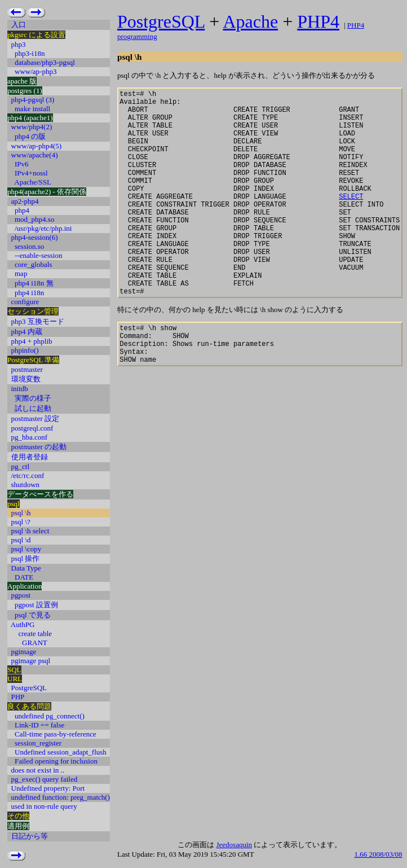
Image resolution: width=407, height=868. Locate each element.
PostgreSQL (161, 21)
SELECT (351, 220)
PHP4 (318, 21)
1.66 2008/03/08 (378, 854)
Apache (250, 21)
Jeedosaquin (234, 845)
